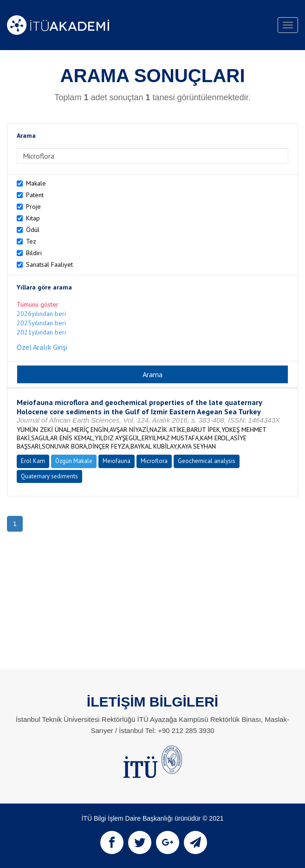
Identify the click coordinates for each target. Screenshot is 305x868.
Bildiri (34, 253)
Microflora (154, 461)
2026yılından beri (41, 314)
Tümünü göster (38, 304)
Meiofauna (117, 461)
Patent (35, 195)
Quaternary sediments (49, 476)
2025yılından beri (41, 323)
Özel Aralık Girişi (42, 347)
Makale (36, 183)
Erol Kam (33, 461)
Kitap (33, 218)
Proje (33, 206)
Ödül (33, 230)
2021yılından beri (41, 332)
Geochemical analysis (207, 461)
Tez (31, 241)
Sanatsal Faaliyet (49, 264)
